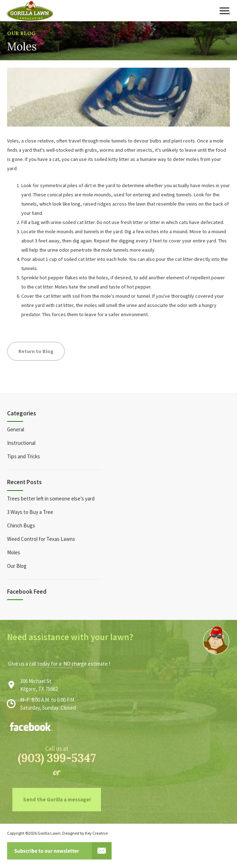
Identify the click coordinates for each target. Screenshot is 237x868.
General (16, 429)
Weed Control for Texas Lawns (41, 539)
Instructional (21, 443)
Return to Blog (36, 351)
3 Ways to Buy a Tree (30, 512)
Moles (14, 552)
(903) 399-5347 (57, 758)
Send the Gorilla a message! (57, 799)
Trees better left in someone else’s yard (51, 499)
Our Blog (21, 33)
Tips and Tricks (24, 456)
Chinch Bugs (21, 525)
